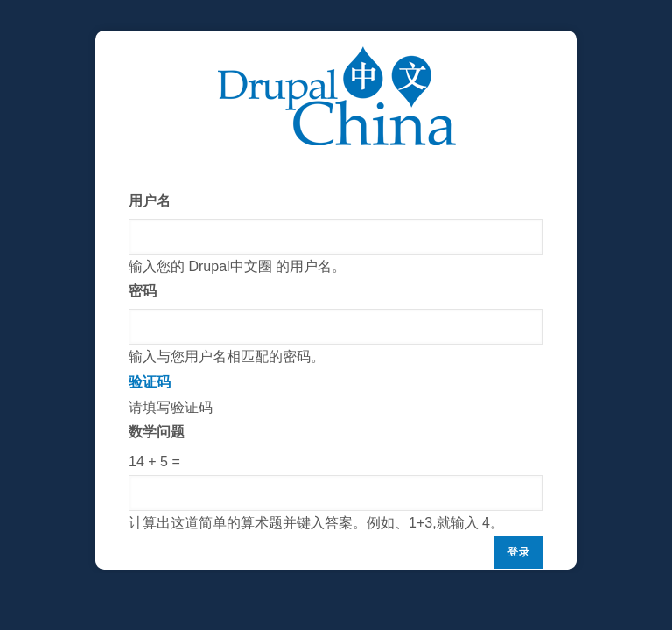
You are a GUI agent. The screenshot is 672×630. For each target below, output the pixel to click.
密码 (143, 291)
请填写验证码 (336, 453)
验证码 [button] (150, 382)
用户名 (150, 201)
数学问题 (157, 432)
